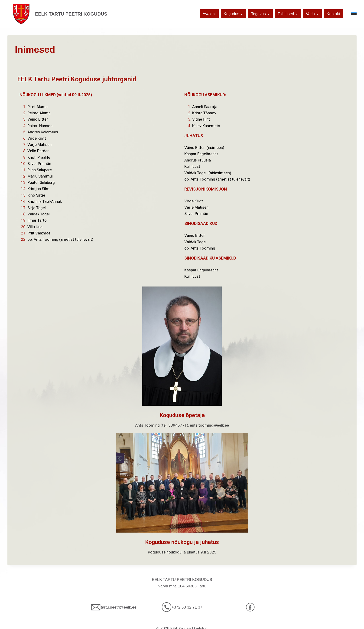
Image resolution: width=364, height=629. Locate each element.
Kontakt (333, 14)
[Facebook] (250, 607)
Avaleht (209, 14)
